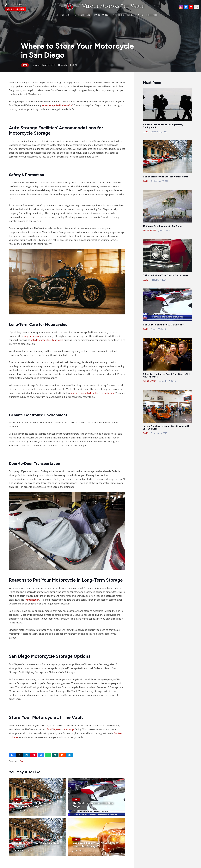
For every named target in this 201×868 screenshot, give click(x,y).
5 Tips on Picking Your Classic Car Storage (166, 275)
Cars (22, 761)
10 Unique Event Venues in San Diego (163, 226)
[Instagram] (181, 7)
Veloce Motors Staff (45, 65)
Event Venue (149, 230)
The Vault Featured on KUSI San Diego (163, 325)
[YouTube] (191, 7)
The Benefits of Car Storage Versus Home (166, 177)
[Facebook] (186, 7)
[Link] (101, 7)
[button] (196, 7)
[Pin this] (34, 755)
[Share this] (12, 755)
